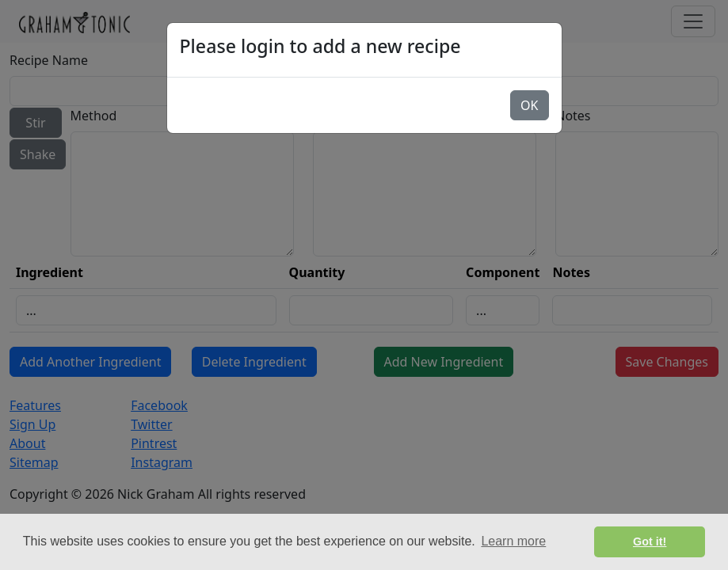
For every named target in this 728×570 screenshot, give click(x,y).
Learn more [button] (513, 541)
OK (529, 105)
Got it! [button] (650, 541)
